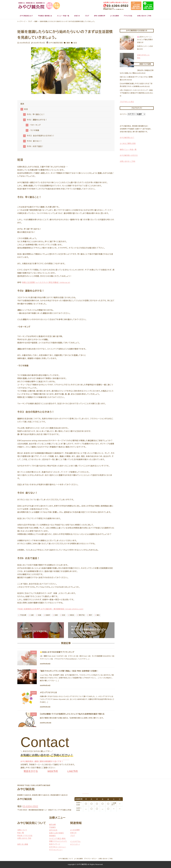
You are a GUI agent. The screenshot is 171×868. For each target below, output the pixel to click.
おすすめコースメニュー (58, 847)
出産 (32, 615)
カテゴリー (124, 114)
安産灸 (72, 615)
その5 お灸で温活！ (35, 146)
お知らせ (73, 833)
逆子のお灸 (53, 830)
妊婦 (56, 615)
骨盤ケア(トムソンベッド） (58, 841)
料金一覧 (21, 833)
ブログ (73, 836)
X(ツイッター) (75, 844)
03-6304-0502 (30, 806)
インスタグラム (75, 841)
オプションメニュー (56, 850)
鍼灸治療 (52, 825)
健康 (68, 43)
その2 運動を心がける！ (37, 120)
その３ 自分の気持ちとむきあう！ (41, 136)
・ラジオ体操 (34, 130)
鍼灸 (98, 615)
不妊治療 (23, 615)
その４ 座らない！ (34, 141)
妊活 (75, 43)
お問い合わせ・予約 (24, 838)
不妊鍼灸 (52, 827)
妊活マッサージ (55, 844)
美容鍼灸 (52, 836)
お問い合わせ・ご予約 (106, 859)
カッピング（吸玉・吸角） (58, 839)
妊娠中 (48, 615)
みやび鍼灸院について (66, 859)
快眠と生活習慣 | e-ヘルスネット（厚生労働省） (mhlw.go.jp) (46, 282)
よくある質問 (75, 830)
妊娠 (39, 615)
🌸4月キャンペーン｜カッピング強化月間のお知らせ (145, 40)
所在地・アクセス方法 (25, 836)
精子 (90, 615)
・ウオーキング (35, 125)
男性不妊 (81, 615)
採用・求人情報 (23, 844)
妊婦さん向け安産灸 (56, 833)
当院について (22, 830)
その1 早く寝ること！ (36, 114)
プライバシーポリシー (91, 859)
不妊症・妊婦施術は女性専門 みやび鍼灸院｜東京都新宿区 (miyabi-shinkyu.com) (50, 609)
